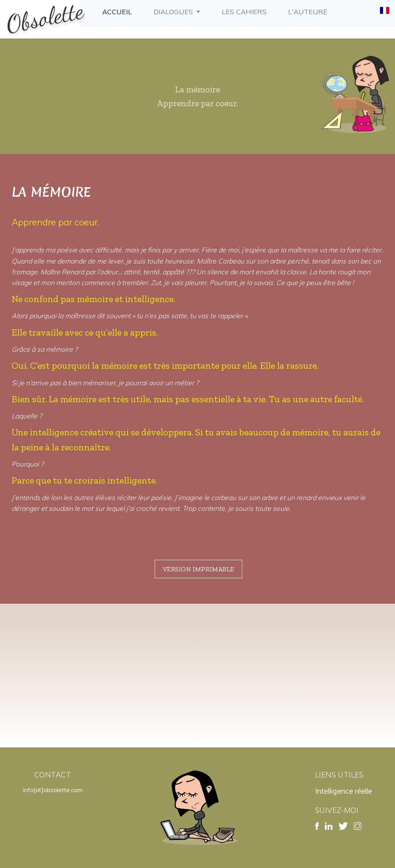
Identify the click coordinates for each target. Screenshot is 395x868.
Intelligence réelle (344, 791)
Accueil (119, 11)
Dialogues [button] (174, 12)
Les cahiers (246, 11)
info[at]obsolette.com (53, 790)
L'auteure (309, 11)
